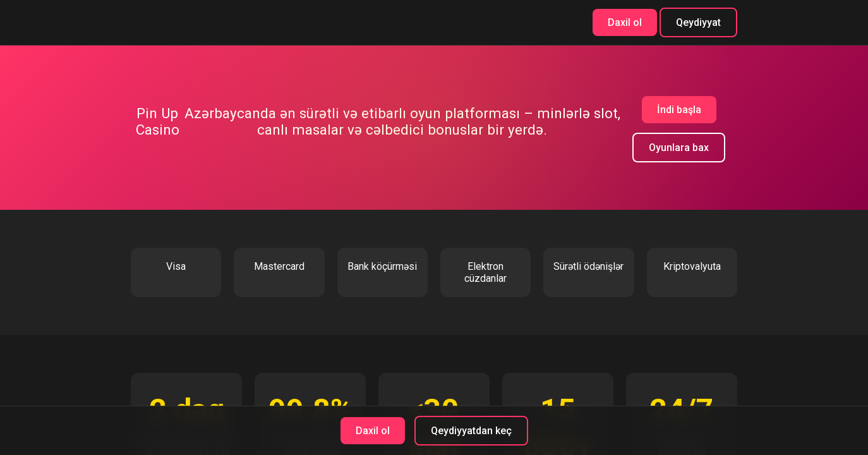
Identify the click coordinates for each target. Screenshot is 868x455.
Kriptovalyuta (692, 266)
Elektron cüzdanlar (485, 272)
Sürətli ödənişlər (588, 266)
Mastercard (279, 266)
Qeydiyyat (698, 22)
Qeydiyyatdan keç (471, 431)
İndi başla (679, 110)
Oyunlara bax (679, 148)
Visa (176, 266)
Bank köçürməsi (382, 266)
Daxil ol (625, 22)
